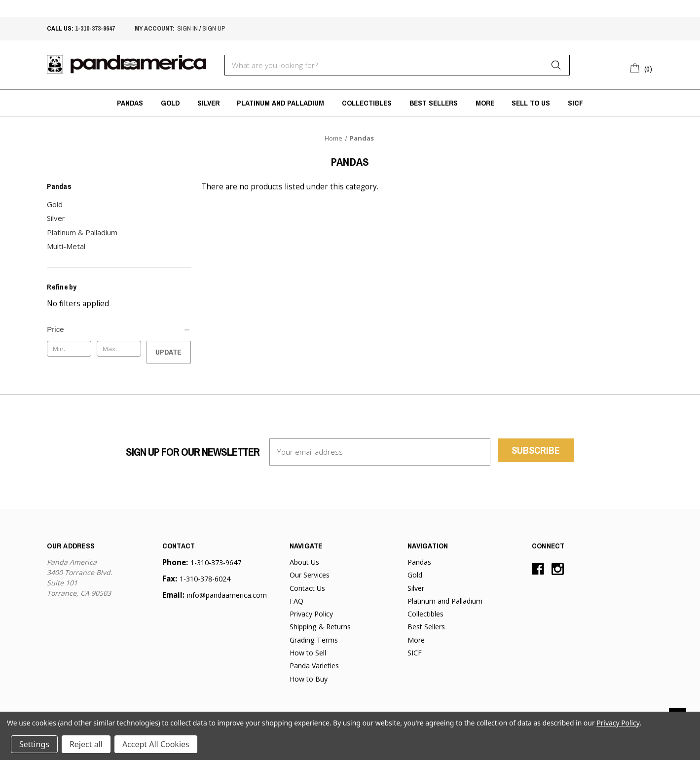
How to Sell (308, 653)
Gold (170, 103)
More (485, 103)
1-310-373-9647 (95, 28)
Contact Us (307, 588)
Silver (208, 103)
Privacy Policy (311, 614)
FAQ (296, 601)
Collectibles (367, 103)
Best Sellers (434, 103)
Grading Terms (314, 640)
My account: (155, 28)
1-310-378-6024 (205, 579)
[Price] (119, 329)
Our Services (310, 575)
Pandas (130, 103)
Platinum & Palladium (82, 232)
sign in (187, 28)
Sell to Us (531, 103)
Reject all (86, 744)
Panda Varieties (314, 666)
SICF (575, 103)
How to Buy (309, 679)
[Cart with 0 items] (641, 67)
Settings (34, 744)
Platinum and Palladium (280, 103)
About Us (304, 562)
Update (168, 352)
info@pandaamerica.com (227, 595)
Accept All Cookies (156, 744)
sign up (214, 28)
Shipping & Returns (320, 627)
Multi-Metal (66, 246)
